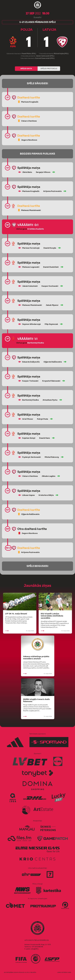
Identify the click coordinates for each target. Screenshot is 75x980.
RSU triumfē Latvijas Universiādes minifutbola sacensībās (52, 616)
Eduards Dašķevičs (31, 362)
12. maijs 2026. (38, 716)
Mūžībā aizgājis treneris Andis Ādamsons (36, 700)
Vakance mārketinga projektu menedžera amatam (36, 657)
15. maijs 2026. (20, 631)
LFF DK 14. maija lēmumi (16, 614)
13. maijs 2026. (55, 631)
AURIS (69, 972)
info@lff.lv (35, 949)
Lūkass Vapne (28, 495)
